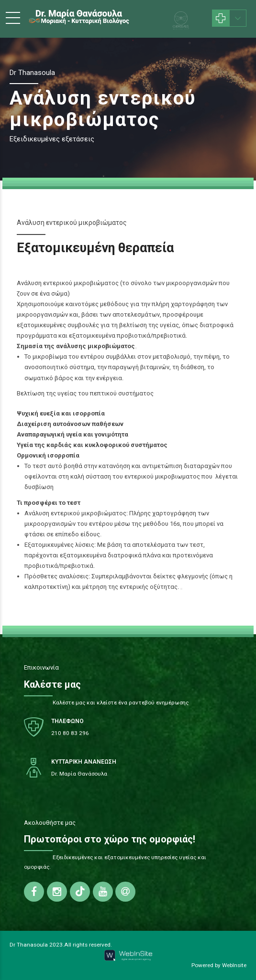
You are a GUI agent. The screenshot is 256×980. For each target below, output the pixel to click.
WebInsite (234, 965)
